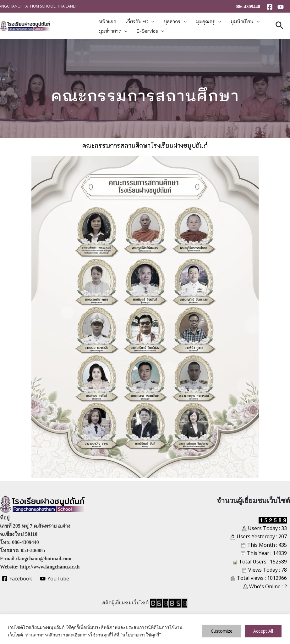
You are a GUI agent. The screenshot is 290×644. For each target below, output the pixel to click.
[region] (145, 629)
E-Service (150, 31)
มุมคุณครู (209, 21)
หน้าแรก (108, 21)
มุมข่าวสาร (113, 31)
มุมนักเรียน (245, 21)
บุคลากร (175, 21)
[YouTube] (281, 7)
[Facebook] (270, 7)
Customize (222, 631)
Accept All (263, 631)
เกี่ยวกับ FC (140, 21)
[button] (151, 21)
